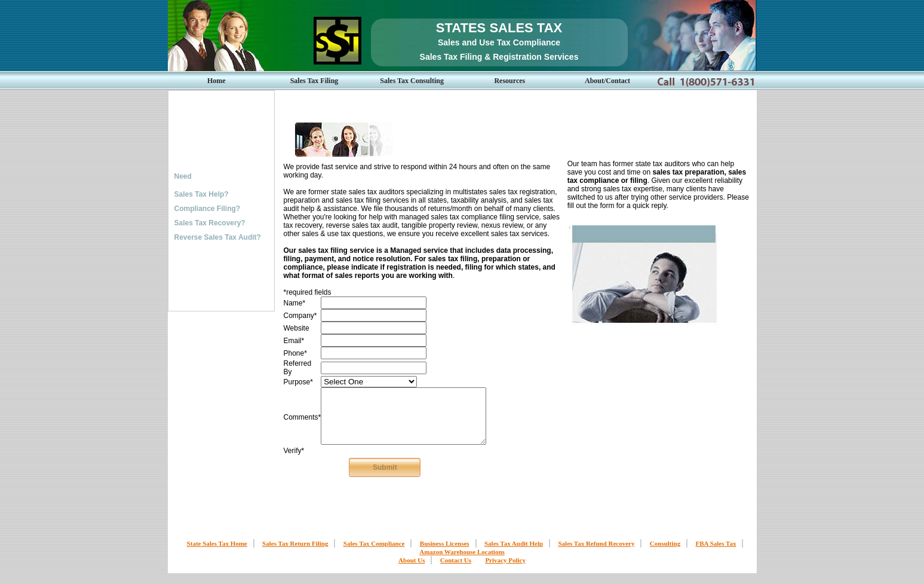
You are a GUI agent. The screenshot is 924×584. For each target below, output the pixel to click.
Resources (509, 81)
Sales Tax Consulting (412, 81)
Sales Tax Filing (314, 81)
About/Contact (607, 81)
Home (217, 81)
